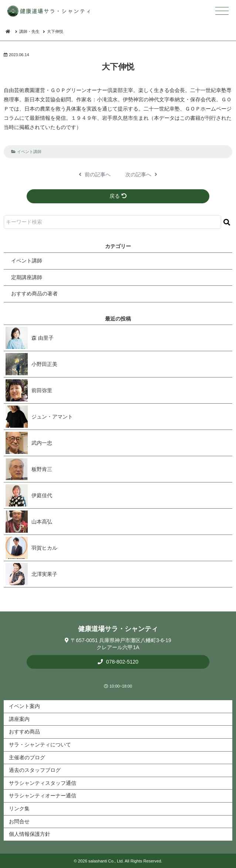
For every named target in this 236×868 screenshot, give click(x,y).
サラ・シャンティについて (40, 745)
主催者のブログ (27, 757)
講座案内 (19, 719)
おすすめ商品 (24, 732)
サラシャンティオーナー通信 (43, 796)
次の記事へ (141, 174)
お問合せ (19, 821)
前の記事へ (95, 174)
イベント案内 (24, 706)
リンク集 (19, 808)
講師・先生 (29, 31)
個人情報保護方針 (30, 834)
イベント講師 (29, 152)
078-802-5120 (122, 662)
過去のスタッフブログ (35, 770)
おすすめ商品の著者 (34, 294)
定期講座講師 (27, 277)
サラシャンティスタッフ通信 (43, 783)
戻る (118, 196)
